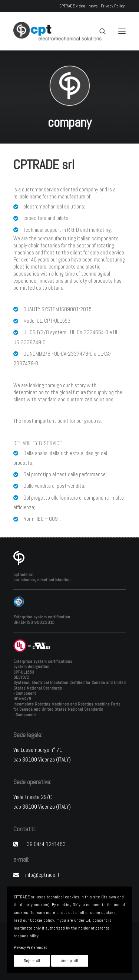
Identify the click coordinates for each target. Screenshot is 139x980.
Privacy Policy (113, 6)
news (93, 6)
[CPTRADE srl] (57, 31)
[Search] (99, 31)
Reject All (32, 961)
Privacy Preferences (31, 947)
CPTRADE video (72, 6)
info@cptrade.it (42, 875)
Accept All (70, 961)
